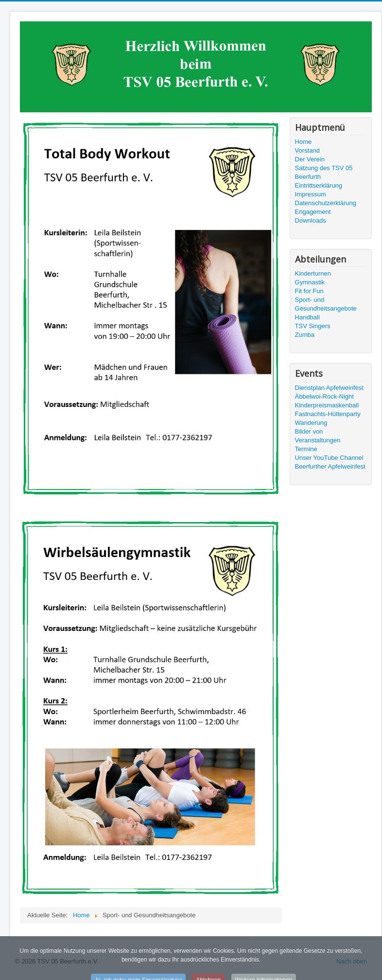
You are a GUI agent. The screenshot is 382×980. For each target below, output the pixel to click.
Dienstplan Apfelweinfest (330, 388)
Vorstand (307, 150)
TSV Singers (313, 326)
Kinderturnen (313, 273)
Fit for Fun (309, 291)
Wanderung (311, 423)
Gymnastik (310, 282)
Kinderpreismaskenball (327, 405)
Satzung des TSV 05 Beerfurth (324, 172)
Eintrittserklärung (319, 185)
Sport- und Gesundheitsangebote (326, 304)
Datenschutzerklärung (326, 203)
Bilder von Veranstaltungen (318, 436)
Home (304, 142)
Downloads (311, 220)
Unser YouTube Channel (329, 458)
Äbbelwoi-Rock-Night (324, 396)
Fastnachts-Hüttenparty (328, 414)
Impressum (311, 194)
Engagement (313, 212)
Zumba (305, 335)
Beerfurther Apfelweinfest (330, 466)
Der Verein (310, 159)
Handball (307, 317)
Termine (306, 449)
